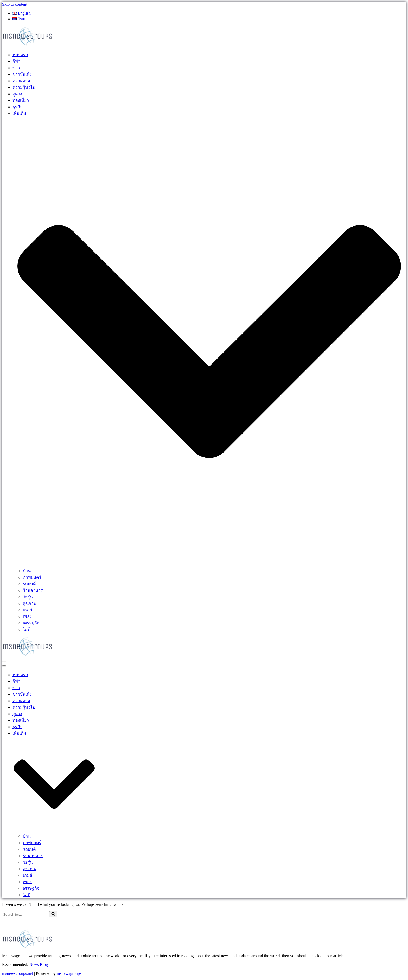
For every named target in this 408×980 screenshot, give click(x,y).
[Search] (25, 915)
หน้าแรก (20, 55)
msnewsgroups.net (18, 973)
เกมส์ (28, 610)
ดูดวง (17, 94)
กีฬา (16, 61)
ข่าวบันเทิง (22, 74)
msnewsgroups (69, 973)
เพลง (27, 616)
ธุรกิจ (17, 107)
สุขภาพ (30, 603)
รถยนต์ (29, 584)
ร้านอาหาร (33, 590)
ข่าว (16, 68)
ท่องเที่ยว (21, 100)
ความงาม (21, 81)
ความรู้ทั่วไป (24, 87)
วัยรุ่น (28, 597)
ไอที (27, 629)
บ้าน (27, 571)
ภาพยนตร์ (32, 577)
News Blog (39, 965)
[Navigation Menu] (4, 662)
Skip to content (15, 4)
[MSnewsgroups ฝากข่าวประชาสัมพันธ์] (28, 45)
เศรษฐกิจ (31, 623)
